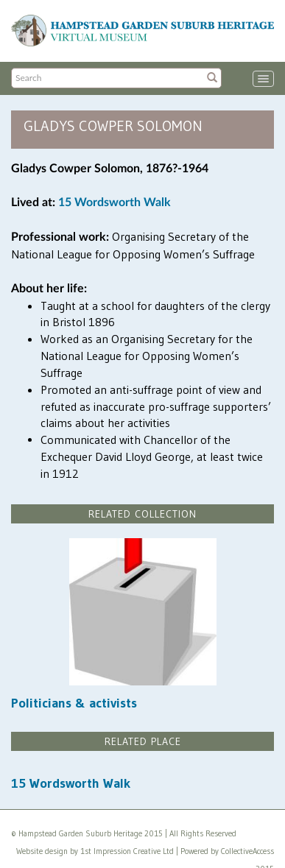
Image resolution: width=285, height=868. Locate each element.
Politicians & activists (74, 703)
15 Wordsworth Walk (115, 202)
